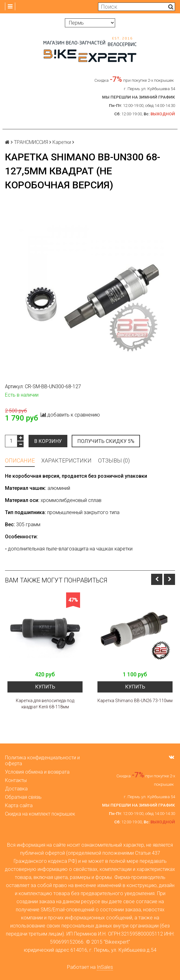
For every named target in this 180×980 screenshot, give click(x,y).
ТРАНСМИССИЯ (31, 142)
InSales (105, 967)
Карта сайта (19, 805)
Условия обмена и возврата (37, 772)
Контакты (16, 780)
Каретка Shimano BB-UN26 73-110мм (135, 701)
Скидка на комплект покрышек (40, 814)
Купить (45, 687)
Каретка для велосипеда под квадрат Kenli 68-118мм (45, 704)
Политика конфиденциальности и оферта (42, 761)
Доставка (16, 789)
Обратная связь (23, 797)
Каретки (62, 142)
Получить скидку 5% (106, 441)
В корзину (48, 441)
